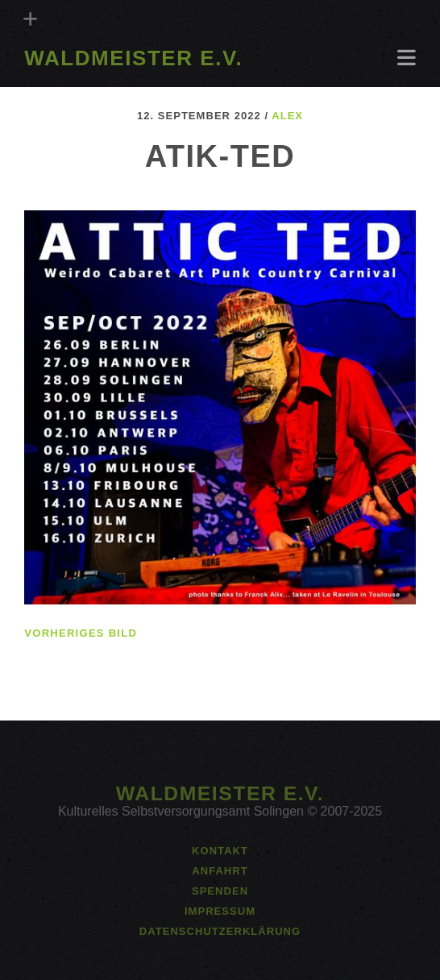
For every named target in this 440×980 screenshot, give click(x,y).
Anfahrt (220, 871)
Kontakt (220, 851)
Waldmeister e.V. (133, 58)
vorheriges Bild (81, 633)
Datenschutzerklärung (220, 931)
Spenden (220, 891)
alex (287, 116)
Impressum (220, 911)
